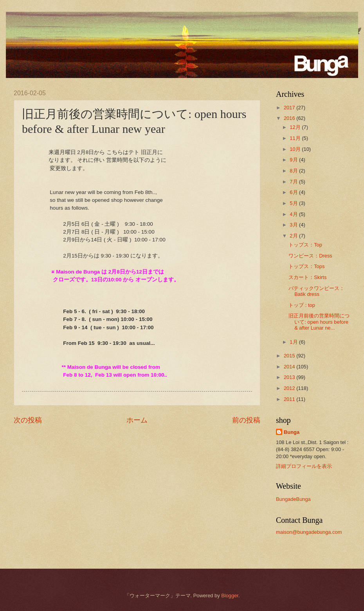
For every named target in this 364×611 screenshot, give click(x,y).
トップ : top (302, 305)
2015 (290, 356)
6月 (294, 192)
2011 (290, 399)
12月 (296, 127)
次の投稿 (28, 420)
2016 (290, 118)
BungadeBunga (293, 499)
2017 (290, 108)
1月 (294, 342)
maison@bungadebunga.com (309, 532)
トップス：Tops (306, 266)
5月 (294, 203)
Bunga (292, 432)
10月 (296, 149)
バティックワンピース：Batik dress (316, 291)
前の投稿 (246, 420)
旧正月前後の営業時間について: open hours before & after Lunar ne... (319, 322)
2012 (290, 388)
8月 (294, 171)
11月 (296, 138)
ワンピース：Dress (310, 256)
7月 (294, 182)
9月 (294, 160)
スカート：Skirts (307, 277)
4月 (294, 214)
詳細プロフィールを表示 (304, 466)
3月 (294, 225)
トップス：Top (305, 245)
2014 (290, 367)
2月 (294, 236)
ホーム (137, 420)
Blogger (230, 596)
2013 (290, 377)
